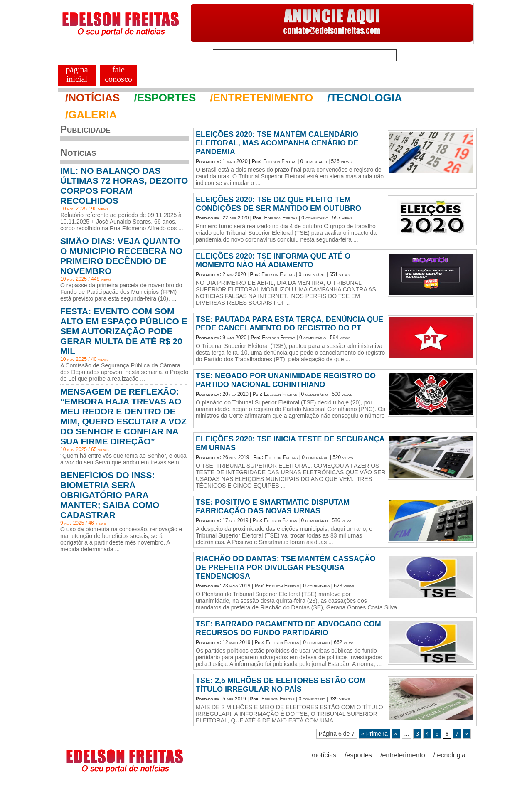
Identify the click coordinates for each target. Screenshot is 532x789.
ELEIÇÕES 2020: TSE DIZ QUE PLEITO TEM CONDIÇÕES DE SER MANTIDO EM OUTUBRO (278, 204)
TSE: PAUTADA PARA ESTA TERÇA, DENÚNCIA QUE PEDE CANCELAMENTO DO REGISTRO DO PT (289, 324)
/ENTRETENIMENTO (261, 98)
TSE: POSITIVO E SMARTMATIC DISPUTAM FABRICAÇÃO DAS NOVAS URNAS (273, 507)
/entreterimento (403, 755)
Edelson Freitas (280, 161)
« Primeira (374, 734)
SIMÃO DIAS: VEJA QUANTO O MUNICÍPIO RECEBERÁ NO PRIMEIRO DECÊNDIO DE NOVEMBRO (121, 256)
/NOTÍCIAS (92, 98)
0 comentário (314, 161)
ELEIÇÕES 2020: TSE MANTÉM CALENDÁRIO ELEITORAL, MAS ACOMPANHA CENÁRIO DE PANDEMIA (277, 143)
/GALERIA (91, 115)
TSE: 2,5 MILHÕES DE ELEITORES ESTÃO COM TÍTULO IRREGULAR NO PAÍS (281, 685)
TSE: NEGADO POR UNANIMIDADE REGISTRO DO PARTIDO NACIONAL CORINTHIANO (286, 380)
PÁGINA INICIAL (77, 74)
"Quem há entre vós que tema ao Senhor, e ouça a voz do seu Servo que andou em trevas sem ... (123, 459)
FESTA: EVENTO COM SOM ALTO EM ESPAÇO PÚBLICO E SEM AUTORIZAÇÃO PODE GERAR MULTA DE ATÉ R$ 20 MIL (124, 331)
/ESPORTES (165, 98)
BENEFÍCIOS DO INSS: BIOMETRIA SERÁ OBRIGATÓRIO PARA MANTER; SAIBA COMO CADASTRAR (110, 495)
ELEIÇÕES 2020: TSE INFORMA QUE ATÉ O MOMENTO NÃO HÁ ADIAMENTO (273, 260)
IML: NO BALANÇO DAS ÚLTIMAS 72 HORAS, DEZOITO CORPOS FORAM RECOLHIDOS (124, 186)
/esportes (358, 755)
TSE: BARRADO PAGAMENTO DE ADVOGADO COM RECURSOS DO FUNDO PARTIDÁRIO (288, 628)
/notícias (324, 755)
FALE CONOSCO (118, 74)
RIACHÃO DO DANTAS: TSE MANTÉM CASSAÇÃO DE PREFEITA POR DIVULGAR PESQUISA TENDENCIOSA (286, 567)
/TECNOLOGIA (365, 98)
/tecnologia (449, 755)
